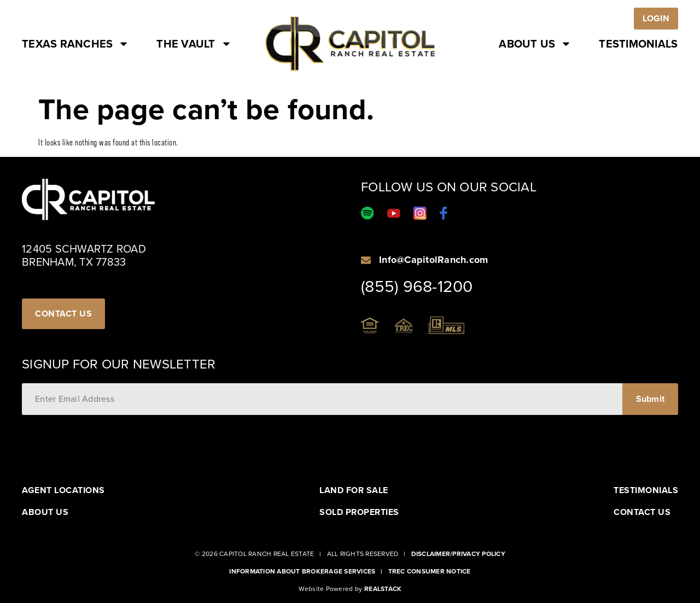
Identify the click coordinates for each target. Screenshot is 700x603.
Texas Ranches (75, 44)
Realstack (383, 589)
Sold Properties (359, 512)
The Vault (194, 44)
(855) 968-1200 (417, 286)
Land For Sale (354, 490)
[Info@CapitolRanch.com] (366, 260)
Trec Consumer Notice (430, 571)
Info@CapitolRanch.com (433, 260)
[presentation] (105, 442)
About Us (535, 44)
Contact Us (642, 512)
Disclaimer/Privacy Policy (458, 554)
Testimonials (638, 44)
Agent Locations (63, 490)
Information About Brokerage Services (302, 571)
